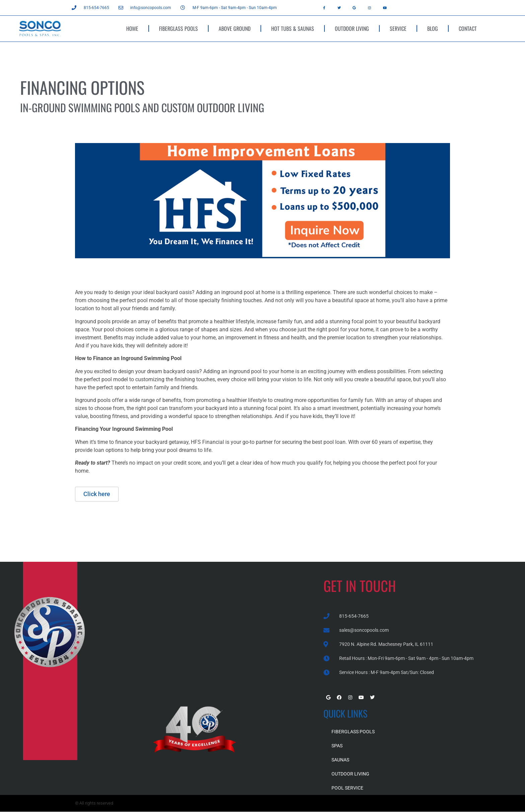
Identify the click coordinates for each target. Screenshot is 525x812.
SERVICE (398, 28)
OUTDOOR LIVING (352, 28)
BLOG (433, 28)
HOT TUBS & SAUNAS (293, 28)
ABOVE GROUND (235, 28)
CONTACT (468, 28)
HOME (132, 28)
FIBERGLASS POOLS (178, 28)
